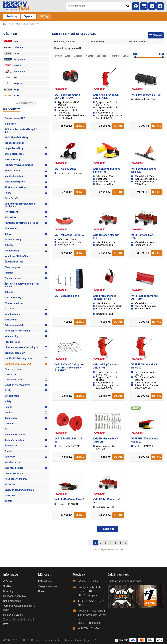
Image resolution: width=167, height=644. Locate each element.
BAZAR (8, 501)
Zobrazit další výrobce (26, 103)
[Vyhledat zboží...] (95, 6)
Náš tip (89, 56)
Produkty (12, 16)
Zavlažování (11, 320)
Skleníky (9, 292)
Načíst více (108, 529)
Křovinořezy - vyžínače (16, 187)
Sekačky (9, 245)
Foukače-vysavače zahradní (19, 165)
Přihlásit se (44, 581)
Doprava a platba (13, 615)
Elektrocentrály (12, 159)
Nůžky (8, 193)
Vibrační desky (12, 462)
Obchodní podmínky (15, 596)
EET (6, 624)
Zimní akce (10, 124)
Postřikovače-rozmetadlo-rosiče (21, 223)
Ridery (8, 234)
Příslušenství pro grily (16, 479)
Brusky (8, 390)
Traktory (9, 273)
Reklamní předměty (15, 353)
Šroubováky (11, 446)
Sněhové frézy (12, 251)
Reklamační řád (12, 601)
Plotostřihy (10, 217)
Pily (6, 429)
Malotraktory (11, 374)
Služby (44, 16)
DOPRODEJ (10, 495)
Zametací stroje (13, 278)
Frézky (8, 401)
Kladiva (8, 413)
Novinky (58, 56)
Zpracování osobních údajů (19, 620)
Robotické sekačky (14, 143)
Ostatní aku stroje (14, 473)
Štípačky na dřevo (14, 262)
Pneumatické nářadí (15, 435)
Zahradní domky (13, 298)
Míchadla (9, 424)
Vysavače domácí (14, 468)
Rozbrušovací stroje (15, 440)
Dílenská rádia (12, 396)
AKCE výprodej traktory (16, 137)
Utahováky (10, 457)
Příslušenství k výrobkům (18, 331)
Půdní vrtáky (11, 229)
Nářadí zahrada (12, 314)
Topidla (8, 451)
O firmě (7, 581)
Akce (68, 56)
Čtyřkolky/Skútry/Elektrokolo (19, 490)
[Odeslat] (128, 6)
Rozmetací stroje (13, 240)
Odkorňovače (11, 198)
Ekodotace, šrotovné (15, 369)
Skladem (78, 56)
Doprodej (101, 56)
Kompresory (11, 418)
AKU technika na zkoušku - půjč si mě (22, 131)
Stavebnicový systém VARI (18, 385)
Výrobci (29, 16)
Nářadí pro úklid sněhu (16, 256)
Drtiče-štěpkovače (14, 154)
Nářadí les (10, 309)
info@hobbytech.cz (89, 581)
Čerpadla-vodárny (14, 148)
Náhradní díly (11, 336)
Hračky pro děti (12, 342)
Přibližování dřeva (14, 303)
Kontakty (8, 591)
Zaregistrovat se (47, 586)
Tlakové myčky (12, 267)
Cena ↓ (126, 56)
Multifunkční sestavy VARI (18, 364)
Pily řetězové (11, 212)
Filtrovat (156, 35)
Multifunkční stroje (14, 176)
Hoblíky (8, 407)
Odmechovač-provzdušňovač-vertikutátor (20, 205)
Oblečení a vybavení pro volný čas (22, 347)
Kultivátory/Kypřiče (15, 182)
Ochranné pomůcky (15, 325)
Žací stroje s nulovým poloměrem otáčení (22, 285)
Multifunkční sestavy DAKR (19, 358)
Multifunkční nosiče (14, 380)
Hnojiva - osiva (12, 171)
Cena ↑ (116, 56)
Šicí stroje (10, 484)
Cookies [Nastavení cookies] (43, 591)
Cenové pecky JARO (15, 118)
